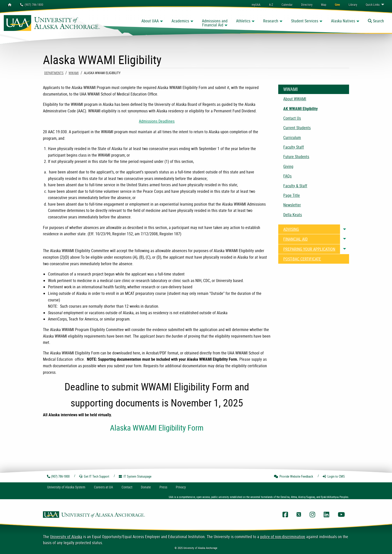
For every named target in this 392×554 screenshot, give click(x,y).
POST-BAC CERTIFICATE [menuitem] (302, 259)
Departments (54, 73)
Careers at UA (103, 487)
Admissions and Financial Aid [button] (215, 23)
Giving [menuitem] (288, 166)
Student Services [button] (305, 21)
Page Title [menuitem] (292, 195)
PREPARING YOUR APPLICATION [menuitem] (309, 249)
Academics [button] (180, 21)
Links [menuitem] (373, 5)
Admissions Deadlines (157, 121)
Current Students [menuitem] (297, 128)
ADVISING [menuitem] (291, 229)
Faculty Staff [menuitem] (294, 147)
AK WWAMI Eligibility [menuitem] (300, 109)
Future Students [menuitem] (296, 157)
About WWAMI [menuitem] (295, 99)
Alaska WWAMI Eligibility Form (157, 428)
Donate (146, 487)
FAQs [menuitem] (287, 176)
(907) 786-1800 (32, 5)
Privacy (181, 487)
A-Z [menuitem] (271, 5)
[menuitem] (287, 5)
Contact (127, 487)
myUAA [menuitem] (256, 5)
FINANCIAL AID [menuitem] (295, 239)
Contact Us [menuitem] (292, 118)
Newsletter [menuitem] (292, 205)
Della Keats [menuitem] (293, 215)
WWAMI (74, 73)
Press (163, 487)
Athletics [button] (243, 21)
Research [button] (271, 21)
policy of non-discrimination (283, 537)
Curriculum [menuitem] (292, 137)
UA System (66, 487)
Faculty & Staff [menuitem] (295, 186)
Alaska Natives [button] (343, 21)
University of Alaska (66, 537)
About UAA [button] (150, 21)
